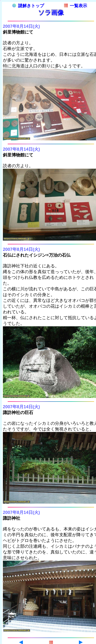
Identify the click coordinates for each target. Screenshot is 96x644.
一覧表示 (76, 6)
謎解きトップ (28, 6)
